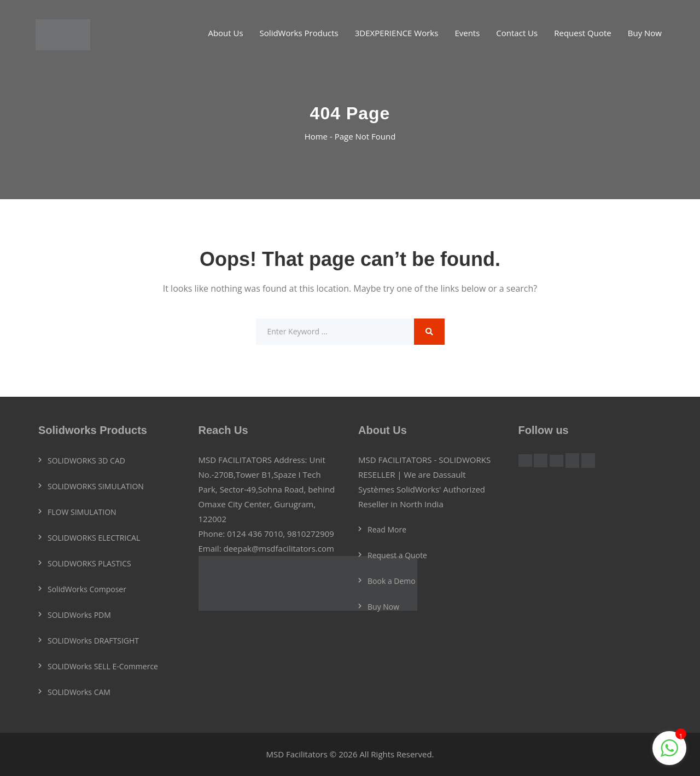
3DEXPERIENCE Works (397, 33)
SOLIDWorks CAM (79, 692)
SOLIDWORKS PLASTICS (89, 563)
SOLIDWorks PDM (79, 615)
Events (467, 33)
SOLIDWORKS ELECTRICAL (94, 538)
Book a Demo (392, 581)
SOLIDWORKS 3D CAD (86, 461)
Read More (387, 529)
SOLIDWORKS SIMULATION (96, 486)
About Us (225, 33)
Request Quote (583, 33)
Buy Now (645, 33)
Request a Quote (397, 555)
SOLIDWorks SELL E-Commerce (103, 666)
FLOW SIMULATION (82, 512)
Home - (320, 136)
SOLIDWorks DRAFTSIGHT (93, 641)
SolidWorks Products (299, 33)
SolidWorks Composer (87, 589)
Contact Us (517, 33)
